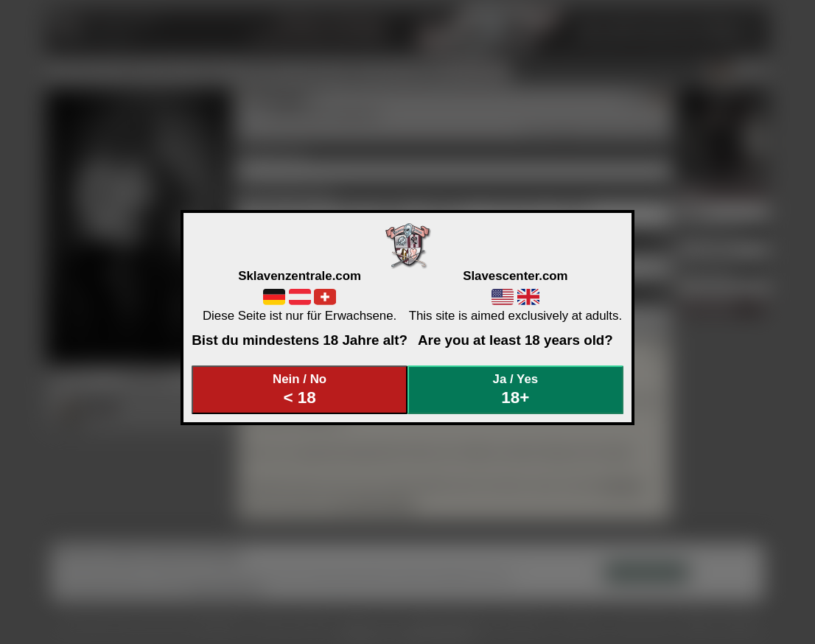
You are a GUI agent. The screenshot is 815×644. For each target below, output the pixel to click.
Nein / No (300, 389)
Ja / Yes (516, 389)
